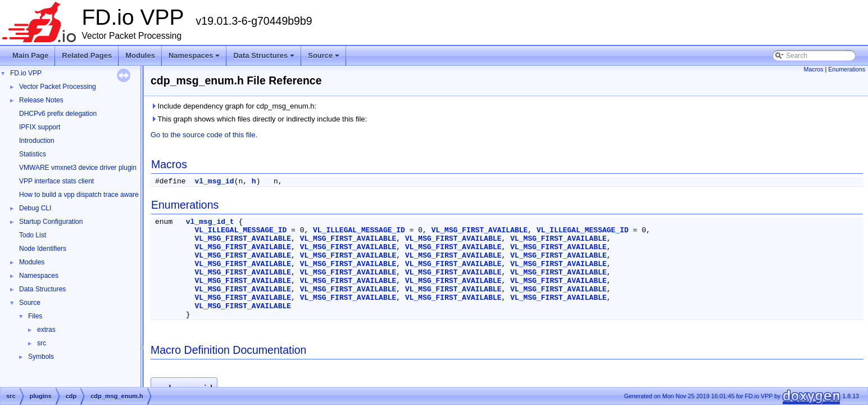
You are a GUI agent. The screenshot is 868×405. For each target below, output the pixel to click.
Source (324, 58)
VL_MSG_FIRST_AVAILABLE (480, 230)
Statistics (33, 154)
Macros (814, 69)
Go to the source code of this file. (204, 135)
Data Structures (265, 58)
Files (35, 316)
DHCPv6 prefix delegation (58, 114)
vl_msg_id (214, 181)
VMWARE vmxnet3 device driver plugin (78, 168)
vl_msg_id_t (210, 222)
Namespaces (195, 58)
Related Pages (87, 55)
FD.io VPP (26, 73)
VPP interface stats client (56, 181)
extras (46, 330)
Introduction (37, 141)
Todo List (33, 235)
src (42, 343)
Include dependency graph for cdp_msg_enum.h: (233, 106)
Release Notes (41, 100)
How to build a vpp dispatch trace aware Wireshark (95, 195)
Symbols (41, 357)
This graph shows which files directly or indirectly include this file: (259, 119)
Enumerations (847, 69)
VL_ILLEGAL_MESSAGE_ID (240, 230)
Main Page (30, 55)
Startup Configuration (51, 222)
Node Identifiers (43, 249)
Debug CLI (35, 208)
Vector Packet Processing (58, 87)
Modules (140, 55)
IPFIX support (40, 127)
